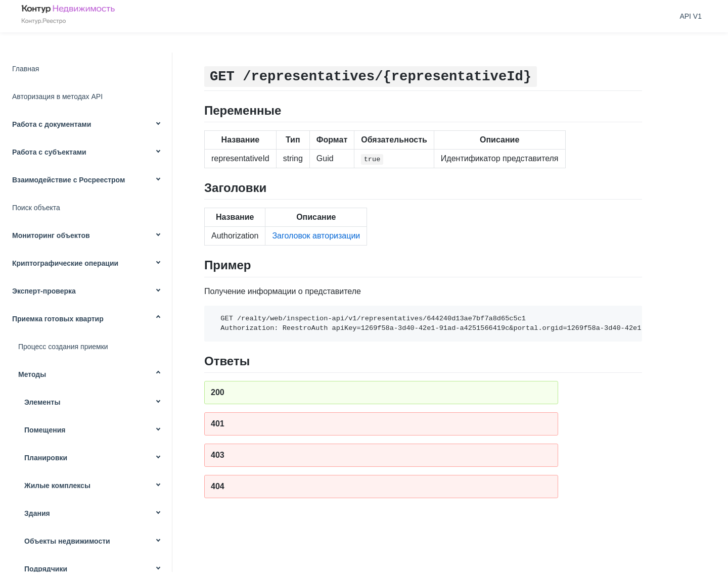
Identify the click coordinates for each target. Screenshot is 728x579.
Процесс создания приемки (63, 347)
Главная (26, 69)
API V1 (691, 16)
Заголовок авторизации (316, 236)
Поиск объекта (36, 208)
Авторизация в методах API (57, 96)
